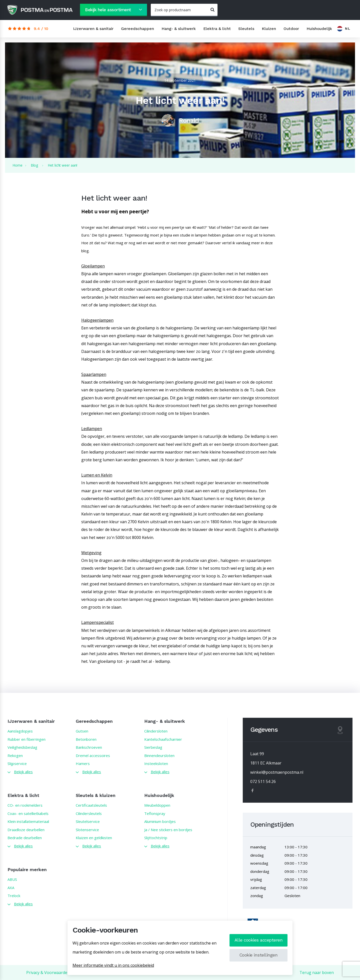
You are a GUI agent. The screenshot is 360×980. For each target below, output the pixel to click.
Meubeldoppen (157, 805)
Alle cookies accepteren (259, 940)
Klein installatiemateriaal (28, 821)
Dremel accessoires (93, 755)
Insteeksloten (156, 763)
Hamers (83, 763)
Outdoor (291, 29)
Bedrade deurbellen (25, 838)
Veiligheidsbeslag (22, 747)
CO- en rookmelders (25, 805)
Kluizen (269, 29)
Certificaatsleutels (91, 805)
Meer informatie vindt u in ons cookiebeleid (113, 965)
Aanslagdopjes (20, 731)
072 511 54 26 (263, 781)
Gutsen (82, 731)
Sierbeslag (153, 747)
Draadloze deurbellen (26, 830)
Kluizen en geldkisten (94, 838)
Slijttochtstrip (156, 838)
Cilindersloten (156, 731)
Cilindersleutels (89, 813)
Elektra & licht (217, 29)
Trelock (14, 896)
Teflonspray (155, 813)
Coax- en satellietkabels (28, 813)
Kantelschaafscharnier (163, 739)
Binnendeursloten (159, 755)
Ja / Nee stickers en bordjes (168, 830)
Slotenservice (87, 830)
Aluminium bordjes (160, 821)
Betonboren (86, 739)
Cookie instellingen (259, 955)
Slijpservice (17, 763)
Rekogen (15, 755)
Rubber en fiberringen (26, 739)
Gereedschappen (137, 29)
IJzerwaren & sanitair (93, 29)
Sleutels (246, 29)
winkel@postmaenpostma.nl (277, 772)
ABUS (12, 879)
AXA (11, 888)
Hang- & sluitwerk (179, 29)
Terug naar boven (317, 973)
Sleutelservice (88, 821)
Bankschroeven (89, 747)
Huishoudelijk (319, 29)
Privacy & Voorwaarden (48, 973)
